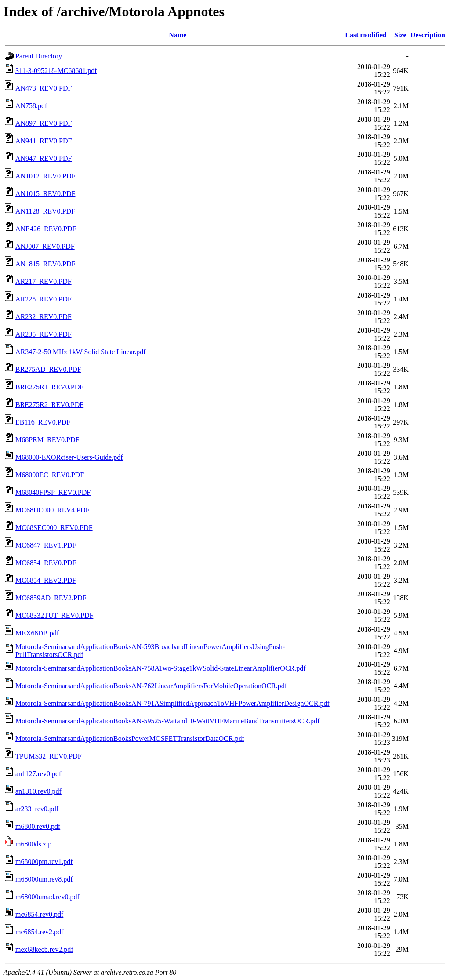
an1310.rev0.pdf (38, 791)
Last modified (366, 35)
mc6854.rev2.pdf (39, 932)
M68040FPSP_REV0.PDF (53, 492)
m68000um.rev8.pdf (44, 879)
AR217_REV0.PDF (44, 281)
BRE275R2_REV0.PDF (49, 405)
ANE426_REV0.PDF (46, 229)
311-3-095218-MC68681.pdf (56, 71)
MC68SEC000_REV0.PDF (54, 528)
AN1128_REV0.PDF (45, 211)
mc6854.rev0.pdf (39, 914)
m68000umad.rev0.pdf (47, 897)
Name (178, 35)
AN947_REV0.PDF (44, 158)
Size (400, 35)
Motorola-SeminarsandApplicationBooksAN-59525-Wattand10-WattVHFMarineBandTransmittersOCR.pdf (167, 721)
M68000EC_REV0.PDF (50, 475)
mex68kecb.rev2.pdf (44, 949)
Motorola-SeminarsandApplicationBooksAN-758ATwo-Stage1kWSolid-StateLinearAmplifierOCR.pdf (161, 668)
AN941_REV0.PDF (44, 141)
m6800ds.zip (33, 844)
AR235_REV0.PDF (44, 334)
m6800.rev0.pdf (38, 826)
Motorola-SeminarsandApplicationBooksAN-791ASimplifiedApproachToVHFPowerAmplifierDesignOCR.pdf (172, 703)
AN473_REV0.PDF (44, 88)
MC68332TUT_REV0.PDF (54, 615)
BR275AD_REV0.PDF (48, 369)
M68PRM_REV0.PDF (47, 440)
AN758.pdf (31, 106)
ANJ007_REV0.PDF (45, 246)
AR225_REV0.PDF (44, 299)
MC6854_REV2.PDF (46, 580)
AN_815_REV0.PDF (45, 264)
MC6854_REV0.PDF (46, 563)
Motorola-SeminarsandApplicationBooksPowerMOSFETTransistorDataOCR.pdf (130, 739)
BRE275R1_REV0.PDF (49, 387)
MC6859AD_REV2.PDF (51, 598)
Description (428, 35)
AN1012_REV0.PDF (45, 176)
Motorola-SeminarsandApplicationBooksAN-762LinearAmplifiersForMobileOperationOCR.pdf (151, 686)
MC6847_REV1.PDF (46, 545)
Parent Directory (39, 56)
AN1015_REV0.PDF (45, 194)
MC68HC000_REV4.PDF (52, 510)
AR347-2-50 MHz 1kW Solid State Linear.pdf (81, 352)
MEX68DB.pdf (37, 633)
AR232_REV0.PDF (44, 317)
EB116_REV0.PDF (43, 422)
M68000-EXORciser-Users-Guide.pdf (69, 457)
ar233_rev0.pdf (37, 809)
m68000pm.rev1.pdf (44, 862)
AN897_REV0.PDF (44, 123)
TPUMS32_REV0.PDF (49, 756)
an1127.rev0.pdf (38, 774)
